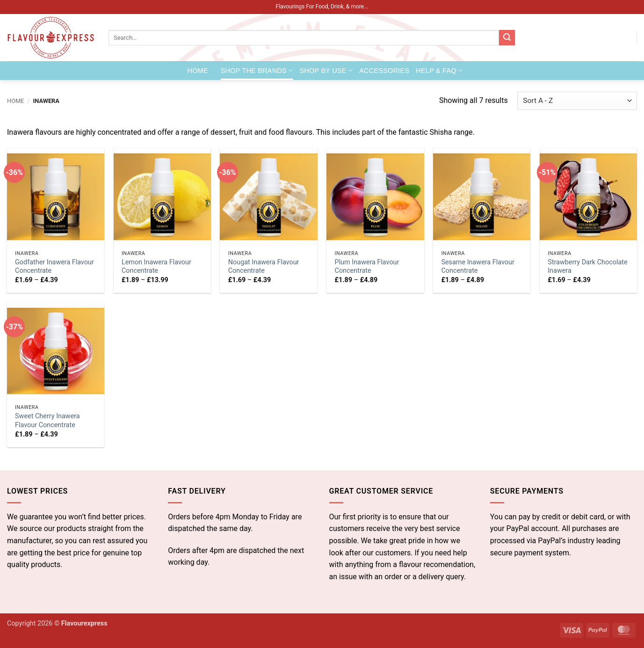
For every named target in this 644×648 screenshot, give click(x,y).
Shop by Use (326, 70)
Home (198, 71)
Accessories (384, 71)
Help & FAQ (439, 70)
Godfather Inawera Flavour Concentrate (54, 267)
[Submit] (507, 38)
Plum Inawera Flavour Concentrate (367, 267)
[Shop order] (577, 101)
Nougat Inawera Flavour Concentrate (264, 267)
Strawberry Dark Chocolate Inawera (587, 267)
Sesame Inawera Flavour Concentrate (478, 267)
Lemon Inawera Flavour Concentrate (156, 267)
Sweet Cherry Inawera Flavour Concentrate (47, 421)
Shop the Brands (257, 70)
